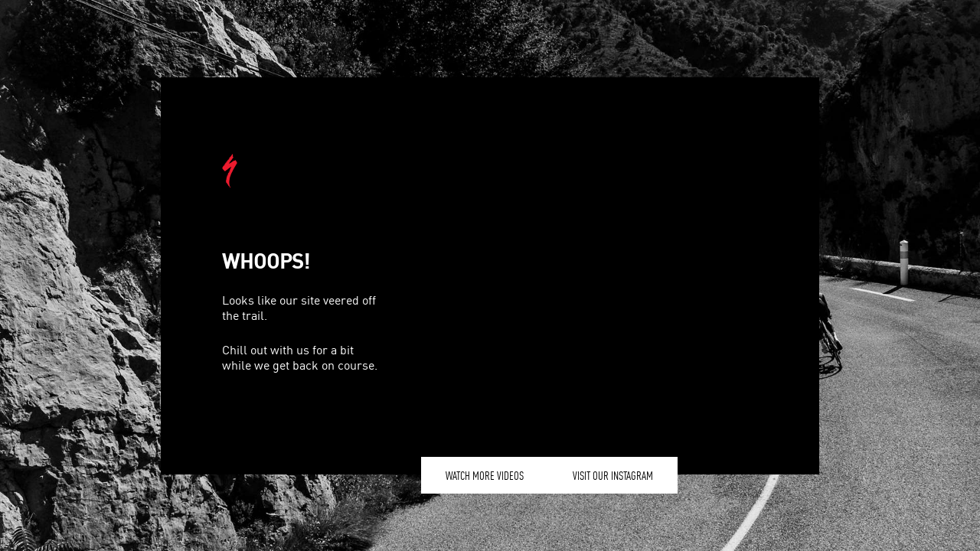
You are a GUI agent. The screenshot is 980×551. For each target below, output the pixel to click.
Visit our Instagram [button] (613, 475)
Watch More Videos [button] (485, 475)
